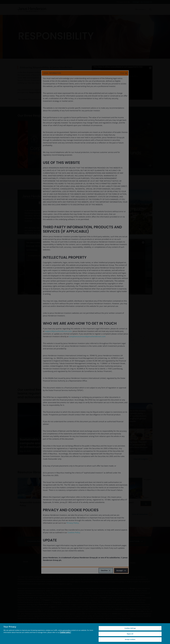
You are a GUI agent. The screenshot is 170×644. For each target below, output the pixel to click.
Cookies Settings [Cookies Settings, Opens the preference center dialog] (130, 628)
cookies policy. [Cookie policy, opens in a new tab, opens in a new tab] (65, 632)
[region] (85, 634)
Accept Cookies (130, 639)
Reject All (130, 634)
